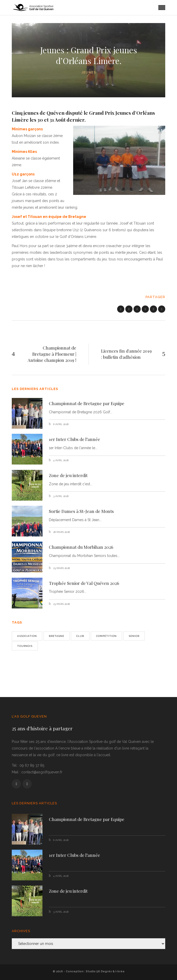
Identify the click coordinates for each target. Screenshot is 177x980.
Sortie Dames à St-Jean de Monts (81, 511)
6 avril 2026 (60, 424)
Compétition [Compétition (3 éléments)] (106, 636)
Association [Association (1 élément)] (27, 636)
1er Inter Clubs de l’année (74, 439)
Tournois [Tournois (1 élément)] (25, 646)
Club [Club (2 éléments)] (80, 636)
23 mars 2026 (61, 568)
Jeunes (89, 72)
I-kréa (120, 971)
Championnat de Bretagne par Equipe (87, 403)
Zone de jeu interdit (68, 475)
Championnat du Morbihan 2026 (81, 547)
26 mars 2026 (61, 532)
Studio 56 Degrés (99, 971)
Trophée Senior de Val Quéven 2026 (84, 583)
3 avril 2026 (60, 496)
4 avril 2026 (60, 460)
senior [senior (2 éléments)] (134, 636)
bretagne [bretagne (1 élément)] (57, 636)
